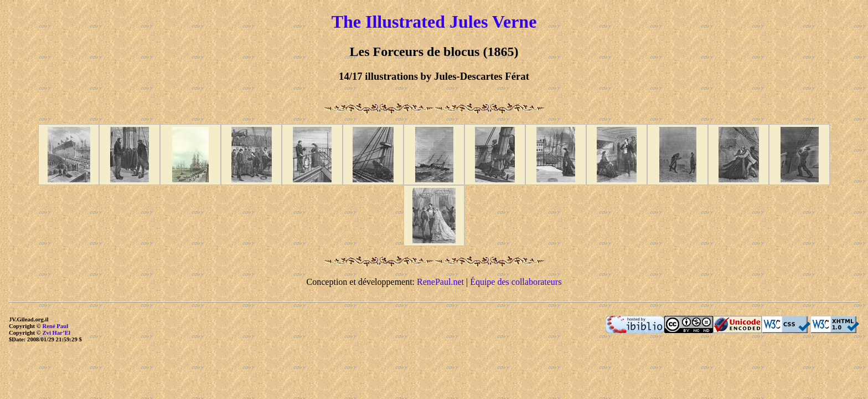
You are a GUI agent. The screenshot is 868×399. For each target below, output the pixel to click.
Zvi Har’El (56, 332)
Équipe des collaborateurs (516, 282)
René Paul (55, 326)
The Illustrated (388, 22)
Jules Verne (493, 22)
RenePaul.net (440, 282)
